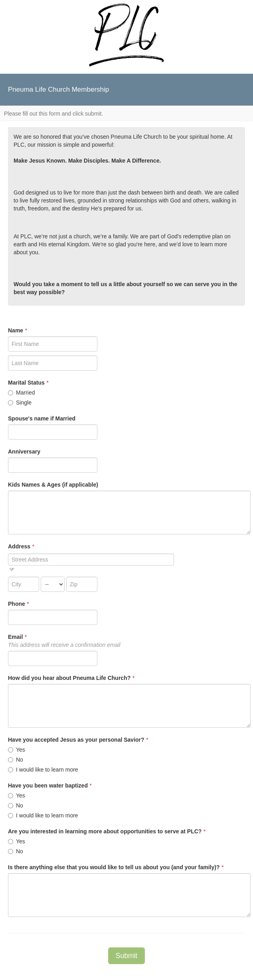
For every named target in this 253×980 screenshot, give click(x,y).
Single (20, 403)
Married (21, 393)
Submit (126, 956)
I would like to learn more (43, 770)
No (16, 760)
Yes (17, 750)
